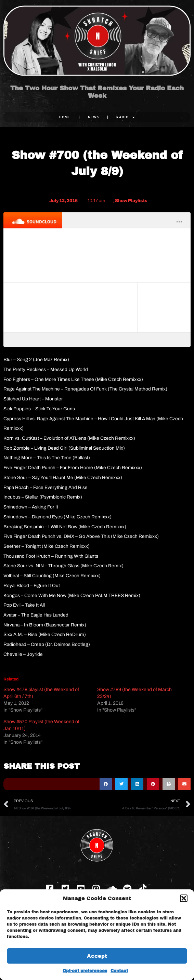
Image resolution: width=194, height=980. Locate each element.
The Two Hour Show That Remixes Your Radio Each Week (97, 92)
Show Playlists (131, 201)
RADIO (126, 117)
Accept (97, 956)
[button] (184, 898)
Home (65, 117)
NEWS (93, 117)
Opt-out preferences (85, 971)
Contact (119, 971)
